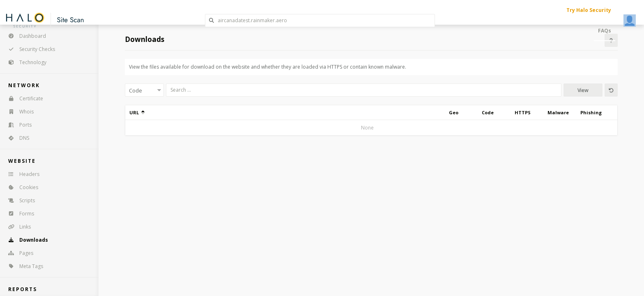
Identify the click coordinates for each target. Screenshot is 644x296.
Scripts (19, 200)
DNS (16, 138)
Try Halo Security (589, 10)
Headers (21, 174)
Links (17, 227)
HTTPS (523, 112)
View (583, 90)
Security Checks (29, 49)
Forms (18, 214)
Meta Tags (23, 266)
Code (488, 112)
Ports (17, 125)
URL (137, 112)
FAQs (605, 31)
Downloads (25, 240)
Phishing (591, 112)
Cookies (21, 187)
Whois (18, 112)
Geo (454, 112)
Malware (558, 112)
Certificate (23, 98)
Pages (18, 253)
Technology (25, 62)
